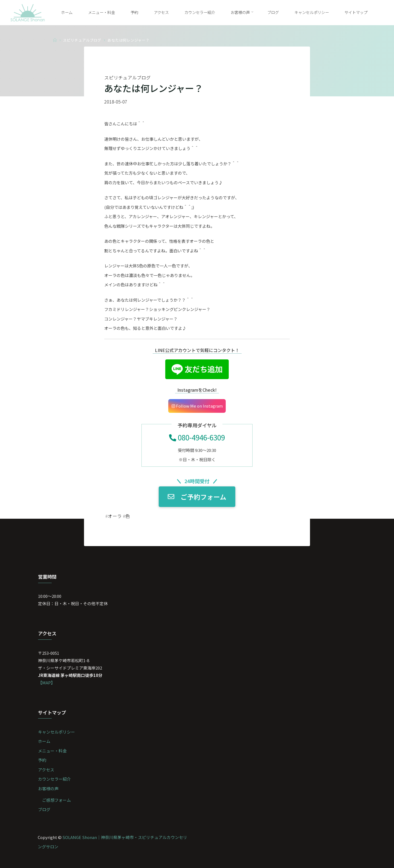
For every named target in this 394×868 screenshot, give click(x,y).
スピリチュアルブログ (82, 40)
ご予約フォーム (197, 497)
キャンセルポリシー (57, 732)
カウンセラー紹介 (54, 779)
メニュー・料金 (52, 751)
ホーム (44, 741)
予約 (42, 760)
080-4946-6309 (197, 437)
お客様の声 (48, 788)
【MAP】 (47, 683)
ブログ (44, 809)
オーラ (115, 516)
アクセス (46, 770)
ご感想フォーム (57, 800)
